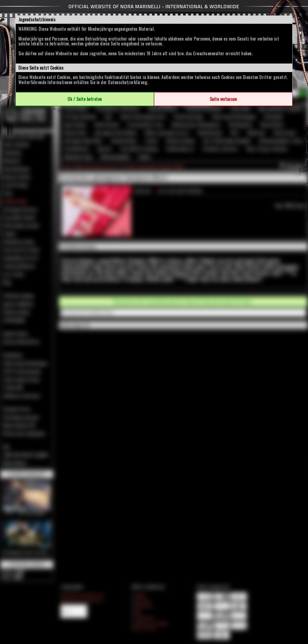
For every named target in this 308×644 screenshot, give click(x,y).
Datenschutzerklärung (128, 82)
